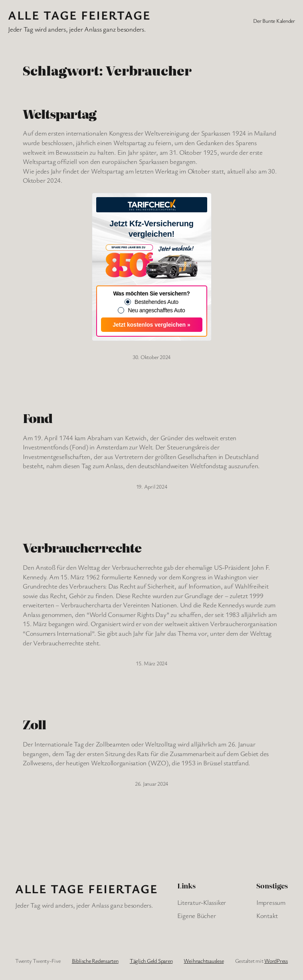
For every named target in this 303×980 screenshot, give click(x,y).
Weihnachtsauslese (204, 961)
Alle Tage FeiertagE (79, 15)
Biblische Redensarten (95, 961)
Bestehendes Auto (156, 302)
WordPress (276, 961)
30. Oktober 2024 (151, 357)
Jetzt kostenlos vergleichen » (151, 325)
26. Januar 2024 (151, 783)
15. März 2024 (151, 663)
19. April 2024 (152, 486)
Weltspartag (59, 114)
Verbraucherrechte (82, 548)
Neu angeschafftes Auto (156, 310)
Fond (38, 418)
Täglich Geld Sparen (151, 961)
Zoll (34, 725)
